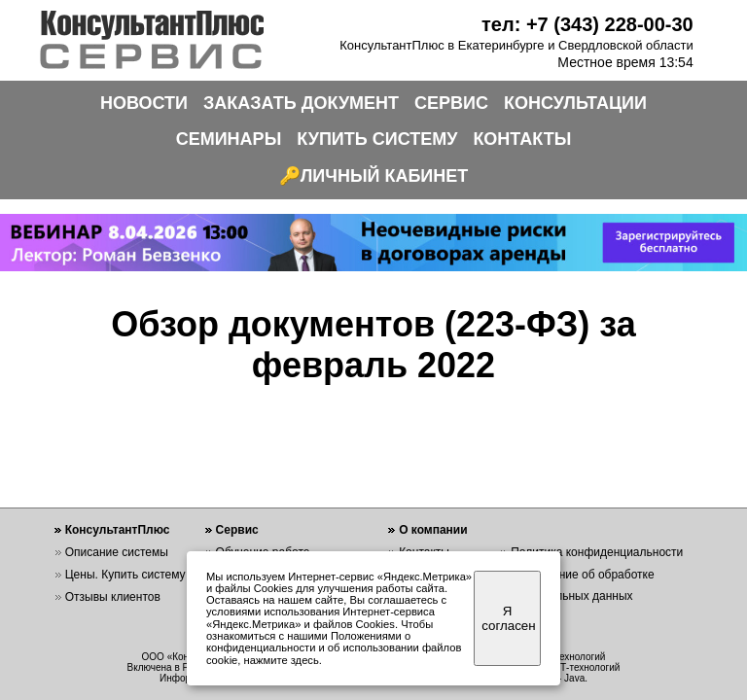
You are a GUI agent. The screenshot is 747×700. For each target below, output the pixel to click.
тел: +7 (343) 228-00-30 (587, 24)
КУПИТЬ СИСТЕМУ (377, 139)
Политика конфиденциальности (597, 552)
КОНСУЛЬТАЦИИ (575, 103)
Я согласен (508, 618)
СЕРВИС (451, 103)
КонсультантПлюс (118, 530)
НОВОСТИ (144, 103)
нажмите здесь (282, 660)
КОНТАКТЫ (522, 139)
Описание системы (117, 552)
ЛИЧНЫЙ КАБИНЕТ (385, 176)
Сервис (237, 530)
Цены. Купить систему (125, 575)
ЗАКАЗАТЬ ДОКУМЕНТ (301, 103)
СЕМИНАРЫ (229, 139)
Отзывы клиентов (113, 597)
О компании (433, 530)
